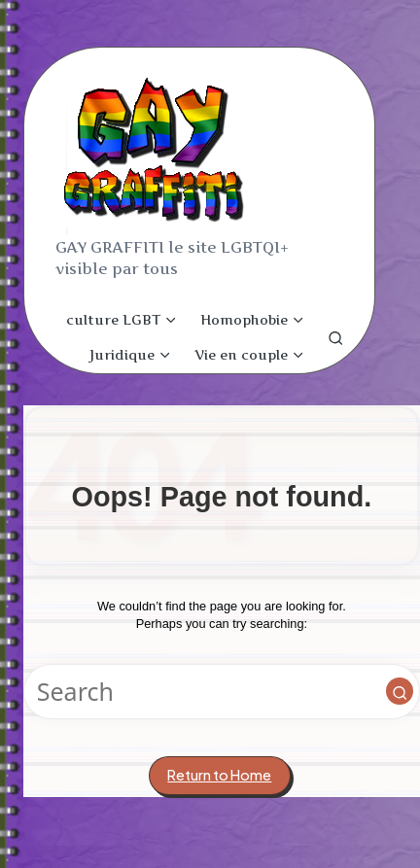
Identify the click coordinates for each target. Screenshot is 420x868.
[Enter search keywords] (222, 692)
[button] (400, 691)
